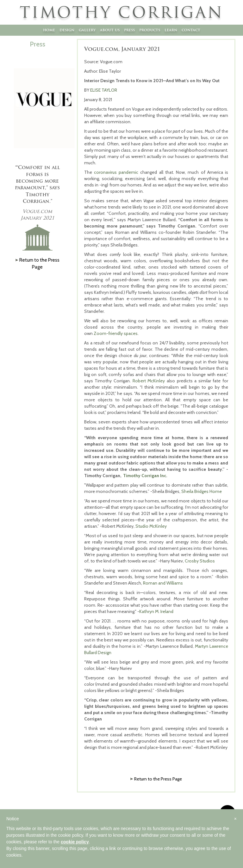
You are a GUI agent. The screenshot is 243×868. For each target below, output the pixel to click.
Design (67, 30)
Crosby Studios (200, 561)
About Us (110, 30)
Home (49, 30)
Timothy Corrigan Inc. (145, 476)
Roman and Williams (163, 583)
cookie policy (75, 842)
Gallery (87, 30)
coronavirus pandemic (116, 172)
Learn (171, 30)
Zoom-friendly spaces (116, 333)
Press (129, 30)
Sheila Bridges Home (202, 491)
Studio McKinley (151, 526)
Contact (191, 30)
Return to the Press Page (158, 779)
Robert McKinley (149, 381)
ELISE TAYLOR (104, 90)
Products (150, 30)
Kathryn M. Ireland (156, 611)
